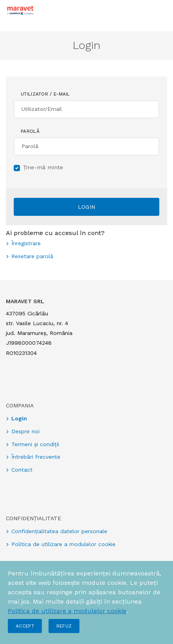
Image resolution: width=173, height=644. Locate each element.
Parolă (30, 131)
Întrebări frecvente (36, 457)
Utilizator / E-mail (45, 94)
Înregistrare (26, 243)
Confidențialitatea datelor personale (59, 531)
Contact (22, 470)
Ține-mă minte (43, 167)
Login (87, 207)
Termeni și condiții (35, 444)
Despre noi (25, 431)
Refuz (64, 626)
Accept (25, 626)
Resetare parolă (32, 256)
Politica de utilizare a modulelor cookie (67, 611)
